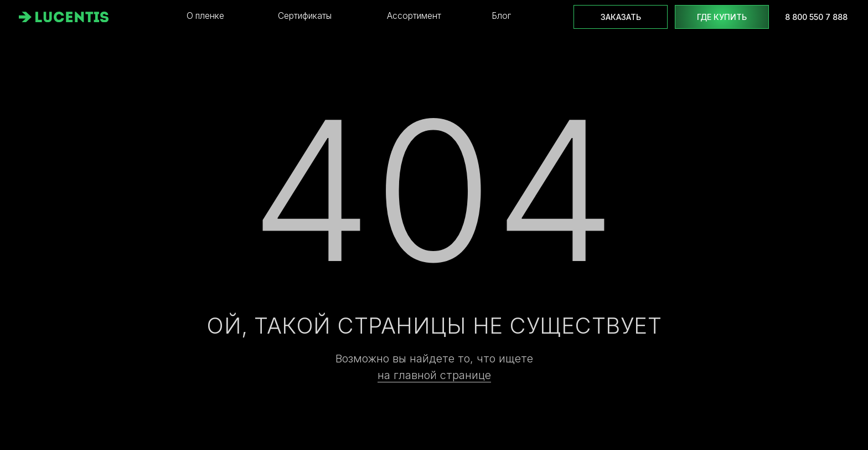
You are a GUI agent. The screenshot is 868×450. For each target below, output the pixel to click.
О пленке (205, 16)
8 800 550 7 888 (816, 17)
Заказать (621, 17)
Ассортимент (414, 16)
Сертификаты (305, 16)
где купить (722, 17)
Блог (501, 16)
